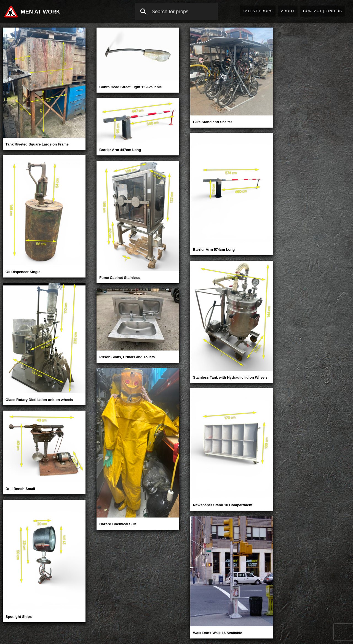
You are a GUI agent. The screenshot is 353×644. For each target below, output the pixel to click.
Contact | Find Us (323, 11)
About (288, 11)
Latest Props (258, 11)
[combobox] (176, 12)
